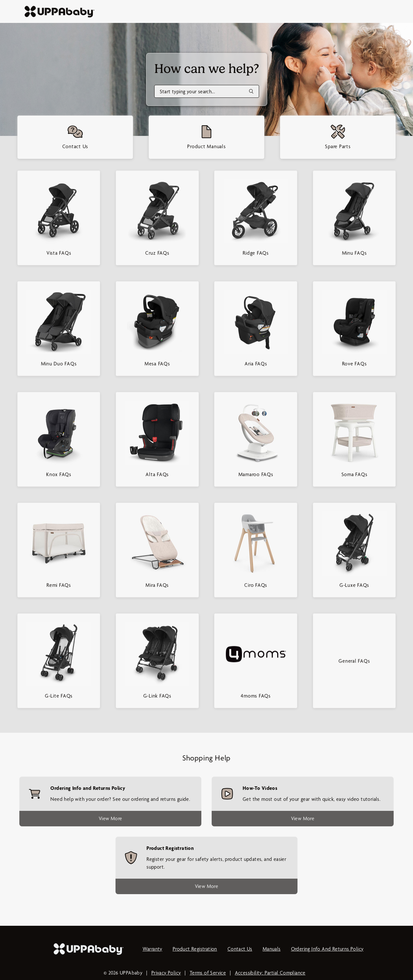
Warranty (152, 949)
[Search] (207, 91)
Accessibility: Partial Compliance (270, 973)
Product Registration (195, 949)
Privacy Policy (166, 973)
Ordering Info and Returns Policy (327, 949)
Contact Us (240, 949)
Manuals (272, 949)
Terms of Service (208, 973)
